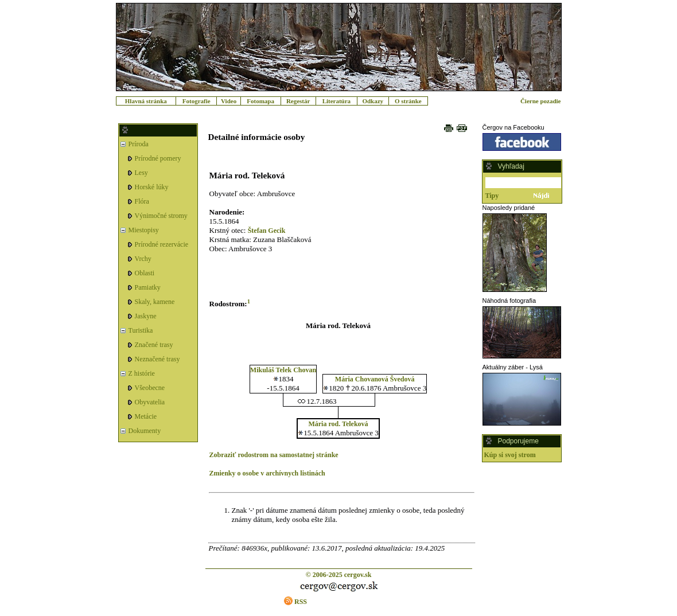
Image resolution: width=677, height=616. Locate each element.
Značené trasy (154, 345)
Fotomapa (260, 101)
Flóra (142, 201)
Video (229, 101)
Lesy (141, 173)
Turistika (141, 330)
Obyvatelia (150, 402)
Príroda (139, 144)
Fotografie (197, 101)
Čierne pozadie (541, 101)
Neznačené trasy (157, 359)
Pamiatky (148, 287)
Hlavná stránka (146, 101)
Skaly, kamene (155, 302)
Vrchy (143, 259)
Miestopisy (144, 230)
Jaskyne (146, 316)
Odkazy (373, 101)
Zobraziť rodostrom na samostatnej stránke (274, 455)
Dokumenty (145, 431)
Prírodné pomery (158, 158)
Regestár (298, 101)
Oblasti (145, 273)
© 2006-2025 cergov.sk (339, 575)
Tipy (492, 196)
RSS (301, 602)
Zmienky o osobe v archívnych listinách (267, 473)
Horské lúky (152, 187)
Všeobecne (150, 388)
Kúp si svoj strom (510, 455)
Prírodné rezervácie (162, 244)
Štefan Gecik (267, 231)
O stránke (408, 101)
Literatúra (336, 101)
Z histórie (142, 373)
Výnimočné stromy (161, 216)
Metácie (146, 416)
